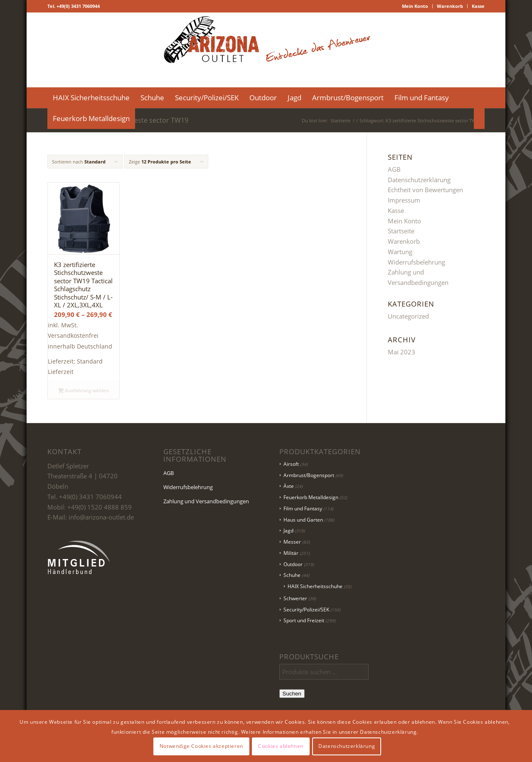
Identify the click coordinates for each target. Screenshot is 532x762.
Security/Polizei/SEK (306, 610)
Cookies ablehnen (281, 746)
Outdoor (293, 564)
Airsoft (291, 464)
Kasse (478, 6)
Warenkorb (450, 6)
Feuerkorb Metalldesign (311, 497)
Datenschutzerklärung (419, 180)
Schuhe (292, 575)
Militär (291, 553)
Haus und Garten (303, 520)
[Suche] (479, 119)
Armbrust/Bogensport (309, 475)
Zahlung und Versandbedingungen (206, 501)
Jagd (288, 531)
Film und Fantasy (303, 508)
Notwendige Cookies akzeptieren (201, 746)
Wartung (400, 252)
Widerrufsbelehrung (416, 262)
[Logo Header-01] (266, 50)
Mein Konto (415, 6)
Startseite (401, 231)
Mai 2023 (401, 352)
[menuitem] (415, 6)
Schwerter (295, 598)
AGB (394, 169)
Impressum (404, 200)
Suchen (292, 694)
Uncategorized (408, 316)
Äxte (289, 486)
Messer (292, 542)
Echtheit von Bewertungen (425, 190)
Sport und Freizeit (304, 620)
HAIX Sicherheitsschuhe (315, 586)
